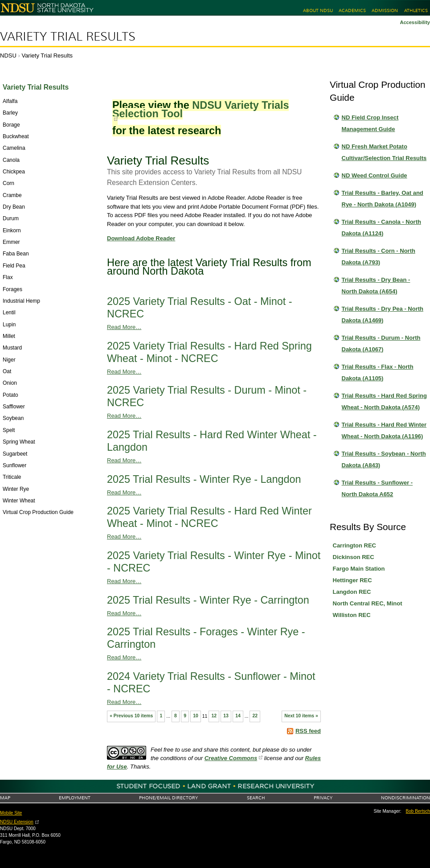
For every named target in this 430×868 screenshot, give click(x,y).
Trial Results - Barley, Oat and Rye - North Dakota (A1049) (383, 199)
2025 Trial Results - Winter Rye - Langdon (204, 479)
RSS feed (308, 731)
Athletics (416, 10)
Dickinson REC (354, 557)
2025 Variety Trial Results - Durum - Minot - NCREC (207, 396)
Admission (385, 10)
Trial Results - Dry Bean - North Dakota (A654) (376, 286)
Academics (352, 10)
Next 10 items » (301, 716)
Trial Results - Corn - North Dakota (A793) (379, 257)
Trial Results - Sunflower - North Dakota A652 (377, 488)
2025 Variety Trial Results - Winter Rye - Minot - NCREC (214, 562)
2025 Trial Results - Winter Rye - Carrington (208, 600)
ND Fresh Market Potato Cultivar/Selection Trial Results (384, 152)
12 (214, 716)
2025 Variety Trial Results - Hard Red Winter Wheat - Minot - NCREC (209, 517)
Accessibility (415, 22)
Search (256, 798)
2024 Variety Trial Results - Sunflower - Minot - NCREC (211, 683)
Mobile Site (11, 813)
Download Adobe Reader (141, 238)
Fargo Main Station (359, 569)
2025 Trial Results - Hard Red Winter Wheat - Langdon (212, 441)
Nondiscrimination (405, 798)
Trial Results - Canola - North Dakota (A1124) (381, 228)
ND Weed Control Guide (375, 175)
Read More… (124, 327)
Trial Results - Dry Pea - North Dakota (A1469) (383, 315)
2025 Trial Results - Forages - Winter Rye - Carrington (206, 638)
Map (5, 798)
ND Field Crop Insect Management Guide (370, 123)
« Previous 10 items (131, 716)
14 (238, 716)
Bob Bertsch (418, 811)
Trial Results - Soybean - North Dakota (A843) (384, 459)
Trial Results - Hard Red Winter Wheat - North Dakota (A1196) (384, 430)
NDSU (8, 56)
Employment (75, 798)
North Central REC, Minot (368, 603)
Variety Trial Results (68, 37)
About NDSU (318, 10)
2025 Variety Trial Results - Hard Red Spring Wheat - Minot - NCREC (209, 352)
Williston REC (352, 615)
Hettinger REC (352, 580)
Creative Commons (231, 758)
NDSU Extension (17, 822)
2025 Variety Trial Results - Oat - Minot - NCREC (200, 308)
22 (255, 716)
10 (196, 716)
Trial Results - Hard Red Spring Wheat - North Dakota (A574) (384, 401)
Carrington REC (355, 545)
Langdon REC (352, 592)
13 (226, 716)
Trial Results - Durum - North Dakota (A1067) (381, 343)
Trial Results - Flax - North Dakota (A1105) (378, 372)
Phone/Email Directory (168, 798)
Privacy (323, 798)
